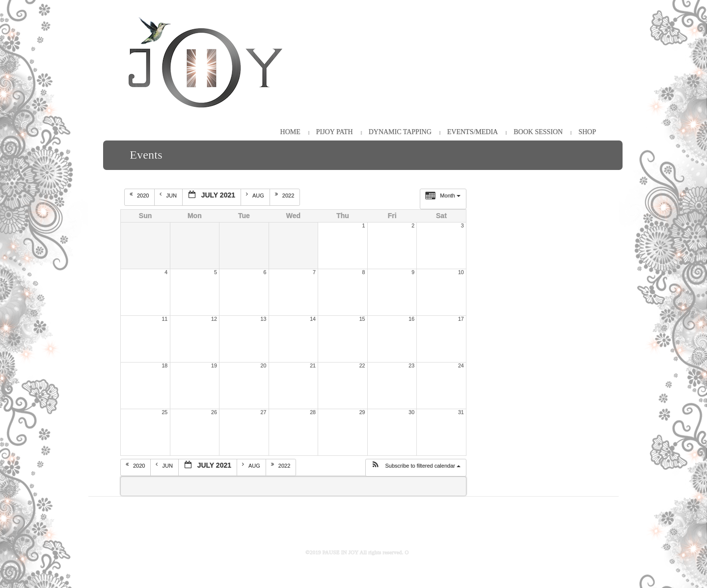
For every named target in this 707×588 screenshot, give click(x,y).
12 (214, 319)
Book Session (538, 132)
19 (214, 365)
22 (362, 365)
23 (411, 365)
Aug (256, 195)
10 (461, 272)
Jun (169, 195)
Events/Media (473, 132)
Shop (587, 132)
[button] (416, 468)
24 (461, 365)
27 (264, 412)
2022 (286, 195)
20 (264, 365)
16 (411, 319)
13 (264, 319)
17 (461, 319)
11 (164, 319)
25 (164, 412)
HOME (290, 132)
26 (214, 412)
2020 (140, 195)
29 (362, 412)
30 (411, 412)
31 (461, 412)
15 (362, 319)
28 (313, 412)
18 (164, 365)
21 (313, 365)
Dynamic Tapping (400, 132)
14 (313, 319)
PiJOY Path (335, 132)
